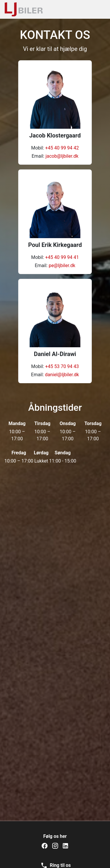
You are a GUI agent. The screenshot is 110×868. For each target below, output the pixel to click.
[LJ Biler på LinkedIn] (65, 846)
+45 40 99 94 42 (62, 148)
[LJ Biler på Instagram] (55, 846)
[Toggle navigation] (97, 9)
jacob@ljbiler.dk (62, 156)
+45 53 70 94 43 (62, 366)
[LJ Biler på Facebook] (45, 846)
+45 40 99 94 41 (62, 257)
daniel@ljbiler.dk (62, 375)
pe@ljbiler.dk (62, 265)
